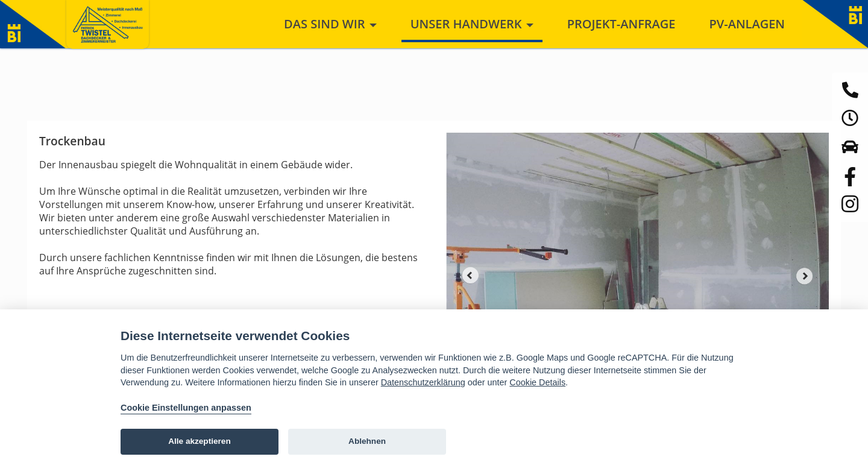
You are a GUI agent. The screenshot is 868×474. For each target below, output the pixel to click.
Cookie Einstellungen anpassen (186, 408)
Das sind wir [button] (330, 24)
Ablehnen (367, 441)
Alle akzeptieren (200, 441)
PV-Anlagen (747, 24)
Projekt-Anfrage (621, 24)
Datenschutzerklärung (423, 382)
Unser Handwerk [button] (472, 24)
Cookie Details (537, 382)
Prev (470, 276)
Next (805, 276)
